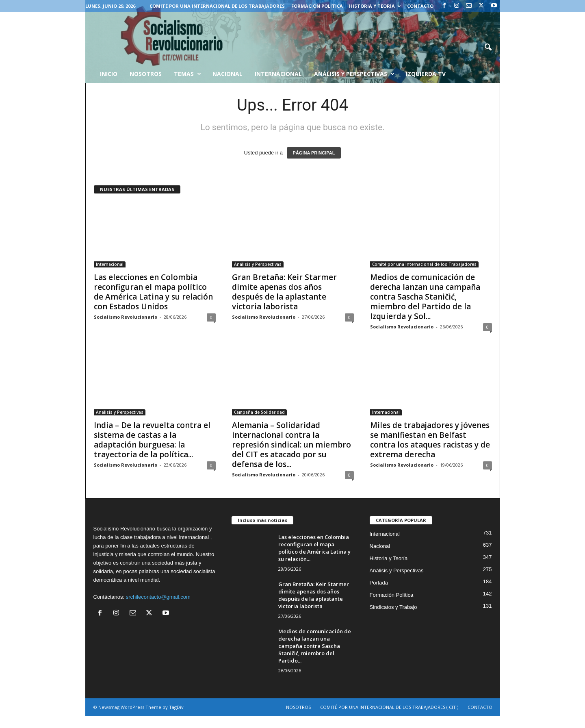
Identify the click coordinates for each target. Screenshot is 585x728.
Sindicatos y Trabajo (393, 607)
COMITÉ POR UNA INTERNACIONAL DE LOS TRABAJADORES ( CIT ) (389, 707)
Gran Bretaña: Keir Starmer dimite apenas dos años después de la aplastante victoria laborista (284, 292)
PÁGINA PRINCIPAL (314, 153)
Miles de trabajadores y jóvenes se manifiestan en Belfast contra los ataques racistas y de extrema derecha (430, 440)
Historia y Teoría (375, 6)
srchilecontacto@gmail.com (158, 597)
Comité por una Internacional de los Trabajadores (424, 264)
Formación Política (317, 6)
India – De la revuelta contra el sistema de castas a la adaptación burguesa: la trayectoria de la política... (152, 440)
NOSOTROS (298, 707)
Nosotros (146, 74)
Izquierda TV (426, 74)
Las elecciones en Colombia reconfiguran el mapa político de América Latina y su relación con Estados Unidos (153, 292)
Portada (379, 583)
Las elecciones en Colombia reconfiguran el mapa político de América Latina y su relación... (314, 548)
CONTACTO (420, 6)
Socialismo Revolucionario (126, 317)
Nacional (227, 74)
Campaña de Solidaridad (259, 412)
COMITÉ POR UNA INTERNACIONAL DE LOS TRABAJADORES (217, 6)
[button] (488, 48)
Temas (187, 74)
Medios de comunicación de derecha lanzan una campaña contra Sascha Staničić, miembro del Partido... (315, 646)
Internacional (278, 74)
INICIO (109, 74)
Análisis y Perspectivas (354, 74)
